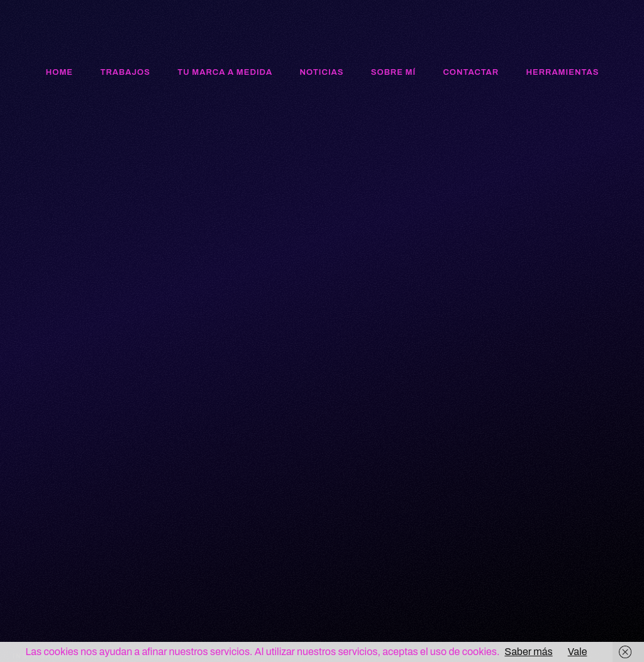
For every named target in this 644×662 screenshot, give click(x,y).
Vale (578, 652)
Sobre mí (393, 72)
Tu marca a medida (225, 72)
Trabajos (125, 72)
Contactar (471, 72)
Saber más (528, 652)
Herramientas (562, 72)
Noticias (321, 72)
